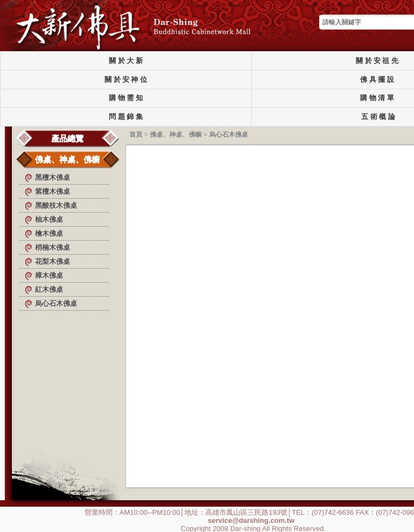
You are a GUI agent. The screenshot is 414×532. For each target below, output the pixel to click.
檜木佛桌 (49, 233)
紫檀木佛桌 (53, 191)
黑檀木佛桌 (53, 177)
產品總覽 (67, 138)
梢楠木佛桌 (53, 247)
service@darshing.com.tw (251, 520)
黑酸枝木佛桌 (56, 205)
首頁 (136, 135)
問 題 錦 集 (126, 117)
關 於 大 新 (126, 61)
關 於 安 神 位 (126, 80)
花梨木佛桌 (53, 261)
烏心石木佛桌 (56, 303)
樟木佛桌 (49, 275)
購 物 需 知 (126, 98)
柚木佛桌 (49, 219)
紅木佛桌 (49, 289)
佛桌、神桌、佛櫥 (67, 159)
